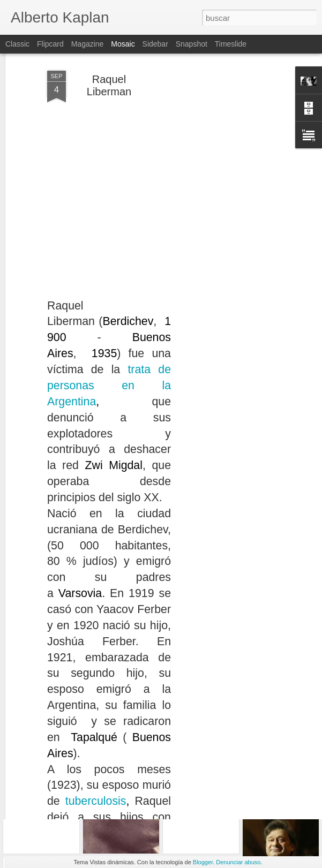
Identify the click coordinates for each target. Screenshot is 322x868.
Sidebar (155, 44)
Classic (17, 44)
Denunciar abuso (238, 862)
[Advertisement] (230, 162)
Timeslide (231, 44)
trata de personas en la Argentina (109, 314)
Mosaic (123, 44)
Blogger (203, 862)
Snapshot (192, 44)
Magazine (88, 44)
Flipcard (50, 44)
